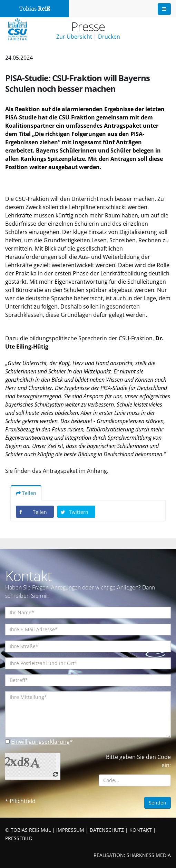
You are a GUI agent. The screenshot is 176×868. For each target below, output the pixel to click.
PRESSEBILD (19, 838)
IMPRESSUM (70, 830)
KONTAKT (141, 830)
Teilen (26, 493)
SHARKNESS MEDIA (149, 855)
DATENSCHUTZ (107, 830)
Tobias (35, 9)
